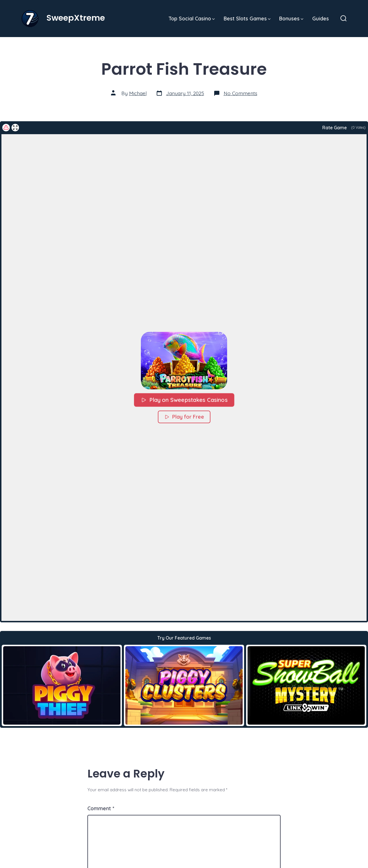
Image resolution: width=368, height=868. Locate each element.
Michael (138, 93)
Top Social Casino (192, 18)
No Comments (240, 93)
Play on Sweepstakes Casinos (184, 400)
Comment (101, 808)
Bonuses (291, 18)
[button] (184, 361)
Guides (321, 18)
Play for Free (184, 417)
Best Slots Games (247, 18)
